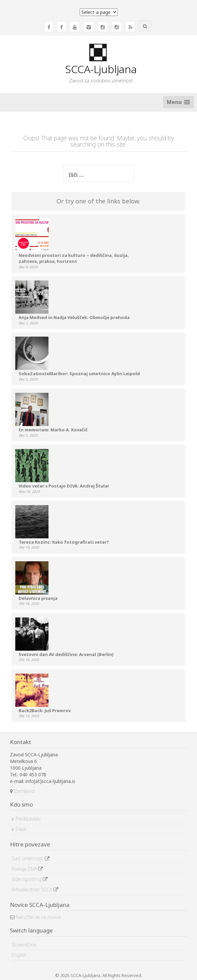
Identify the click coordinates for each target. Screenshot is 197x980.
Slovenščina (24, 945)
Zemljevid (22, 791)
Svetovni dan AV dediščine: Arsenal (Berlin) (66, 654)
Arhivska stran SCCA (35, 889)
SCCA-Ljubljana (101, 69)
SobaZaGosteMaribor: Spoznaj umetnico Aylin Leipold (79, 374)
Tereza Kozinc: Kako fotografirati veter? (64, 542)
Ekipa (21, 829)
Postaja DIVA (27, 869)
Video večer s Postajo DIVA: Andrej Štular (64, 486)
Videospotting (30, 879)
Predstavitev (28, 819)
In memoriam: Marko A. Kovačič (53, 430)
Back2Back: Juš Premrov (45, 710)
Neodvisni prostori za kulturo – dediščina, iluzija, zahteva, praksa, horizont (74, 258)
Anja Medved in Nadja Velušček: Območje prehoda (74, 317)
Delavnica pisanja (38, 598)
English (19, 955)
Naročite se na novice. (36, 917)
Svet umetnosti (31, 859)
